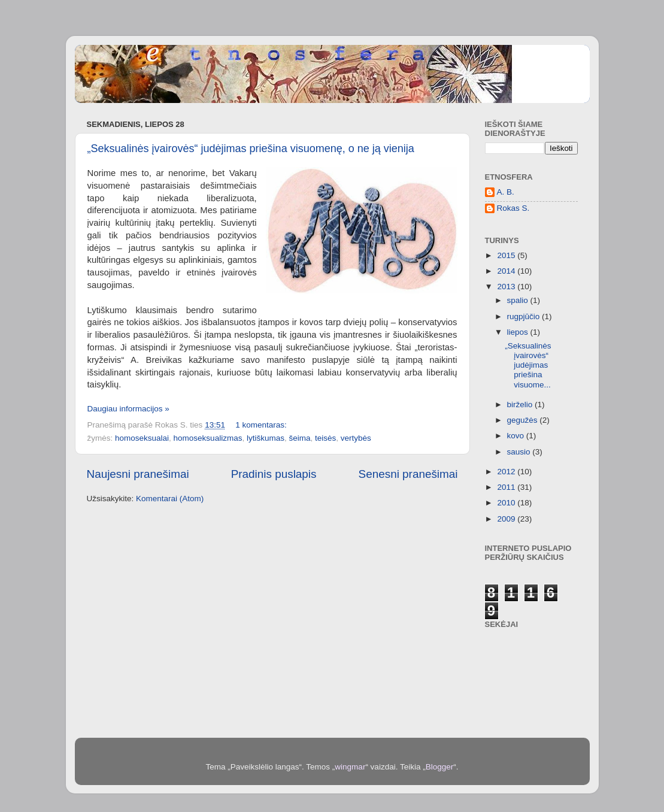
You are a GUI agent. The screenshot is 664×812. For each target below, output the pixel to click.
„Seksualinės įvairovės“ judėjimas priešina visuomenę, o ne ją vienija (251, 149)
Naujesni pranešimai (138, 474)
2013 (507, 287)
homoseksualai (142, 438)
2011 (507, 487)
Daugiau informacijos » (128, 409)
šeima (299, 438)
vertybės (356, 438)
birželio (521, 405)
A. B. (506, 192)
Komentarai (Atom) (170, 499)
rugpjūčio (525, 316)
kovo (517, 436)
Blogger (440, 767)
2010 (507, 503)
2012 (507, 472)
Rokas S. (513, 208)
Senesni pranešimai (408, 474)
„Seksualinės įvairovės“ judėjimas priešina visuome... (528, 365)
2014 (507, 271)
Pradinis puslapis (274, 474)
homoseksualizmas (208, 438)
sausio (520, 452)
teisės (325, 438)
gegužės (524, 420)
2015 (507, 255)
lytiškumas (266, 438)
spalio (519, 300)
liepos (519, 332)
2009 (507, 519)
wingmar (350, 767)
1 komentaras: (262, 425)
